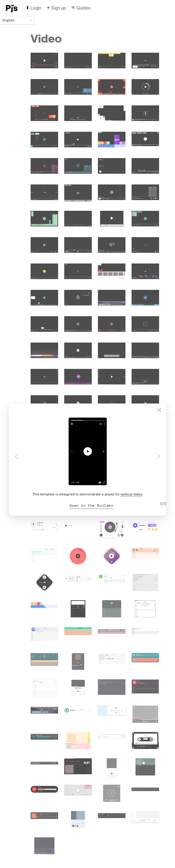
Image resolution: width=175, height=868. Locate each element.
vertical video (131, 494)
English (17, 20)
